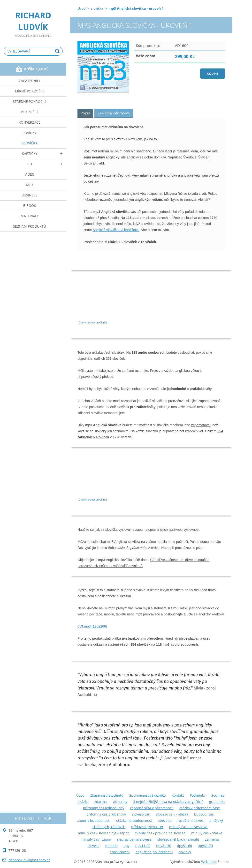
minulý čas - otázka (207, 833)
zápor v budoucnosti (94, 820)
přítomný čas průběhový (106, 814)
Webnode (209, 862)
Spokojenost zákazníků (148, 795)
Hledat (58, 51)
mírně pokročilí (30, 91)
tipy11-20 (143, 846)
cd (30, 164)
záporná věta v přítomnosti (152, 808)
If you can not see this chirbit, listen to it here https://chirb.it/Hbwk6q (123, 476)
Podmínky (198, 795)
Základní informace (114, 113)
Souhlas (218, 795)
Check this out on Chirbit (93, 322)
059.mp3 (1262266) (92, 626)
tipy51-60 (184, 846)
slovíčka (30, 143)
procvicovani (120, 852)
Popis (85, 113)
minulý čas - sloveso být (188, 827)
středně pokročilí (30, 101)
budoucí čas (204, 814)
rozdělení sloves (191, 820)
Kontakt (178, 795)
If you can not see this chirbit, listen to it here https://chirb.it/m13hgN (123, 299)
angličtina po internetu (154, 852)
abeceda (165, 820)
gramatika (217, 802)
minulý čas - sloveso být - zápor (103, 833)
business (30, 195)
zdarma (101, 802)
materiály (30, 216)
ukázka (83, 802)
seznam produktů (30, 226)
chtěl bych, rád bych (109, 827)
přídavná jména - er (147, 827)
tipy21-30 (164, 846)
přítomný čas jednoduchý (104, 808)
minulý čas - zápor (96, 839)
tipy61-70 (205, 846)
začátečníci (30, 81)
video (30, 174)
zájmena (212, 839)
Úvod (82, 8)
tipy (126, 846)
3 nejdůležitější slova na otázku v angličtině (168, 802)
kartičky (30, 153)
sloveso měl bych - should (178, 839)
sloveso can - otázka (172, 814)
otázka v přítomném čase (200, 808)
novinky (185, 852)
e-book (30, 206)
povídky (30, 133)
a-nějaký (216, 820)
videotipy (120, 802)
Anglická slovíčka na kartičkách (116, 230)
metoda (111, 846)
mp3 (30, 185)
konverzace (30, 122)
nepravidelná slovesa (134, 839)
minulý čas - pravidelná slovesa (160, 833)
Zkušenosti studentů (107, 795)
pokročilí (30, 112)
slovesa (94, 846)
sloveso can (141, 814)
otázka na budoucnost (134, 820)
